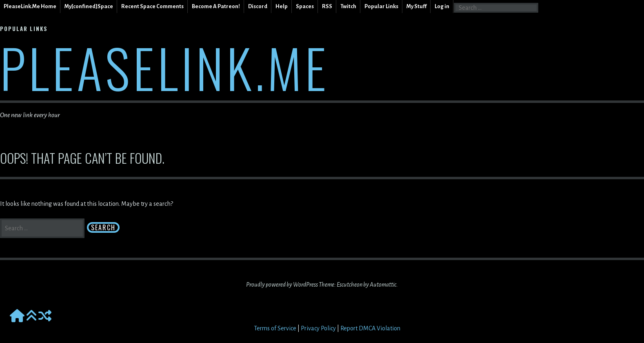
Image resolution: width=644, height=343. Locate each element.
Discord (258, 6)
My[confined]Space (89, 6)
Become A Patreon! (216, 6)
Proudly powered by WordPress (282, 285)
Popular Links (381, 6)
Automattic (383, 285)
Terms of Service (275, 328)
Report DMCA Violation (370, 328)
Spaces (305, 6)
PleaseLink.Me (165, 67)
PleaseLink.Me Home (30, 6)
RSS (327, 6)
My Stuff (416, 6)
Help (282, 6)
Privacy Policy (318, 328)
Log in (442, 6)
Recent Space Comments (152, 6)
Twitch (348, 6)
